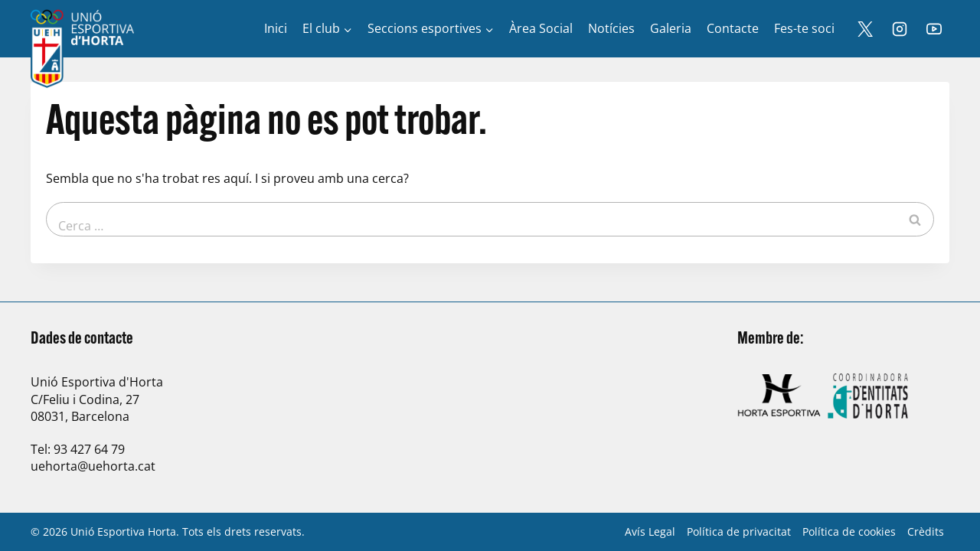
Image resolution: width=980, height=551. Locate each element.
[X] (865, 29)
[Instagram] (900, 29)
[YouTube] (934, 29)
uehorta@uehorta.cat (93, 466)
